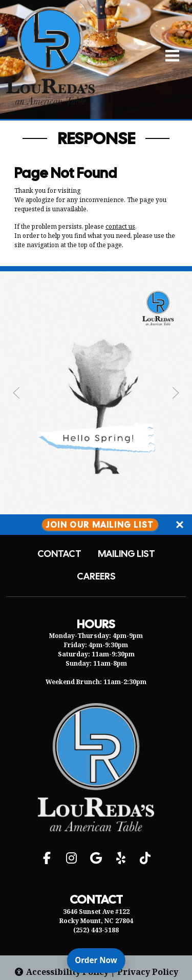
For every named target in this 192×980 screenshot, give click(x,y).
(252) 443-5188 (96, 930)
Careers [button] (96, 576)
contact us (120, 226)
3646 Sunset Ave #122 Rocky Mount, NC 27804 (96, 916)
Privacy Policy (148, 972)
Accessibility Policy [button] (61, 972)
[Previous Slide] (16, 393)
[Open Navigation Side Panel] (168, 55)
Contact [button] (59, 554)
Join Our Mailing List (100, 524)
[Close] (180, 525)
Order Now (100, 959)
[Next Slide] (176, 393)
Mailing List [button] (126, 554)
